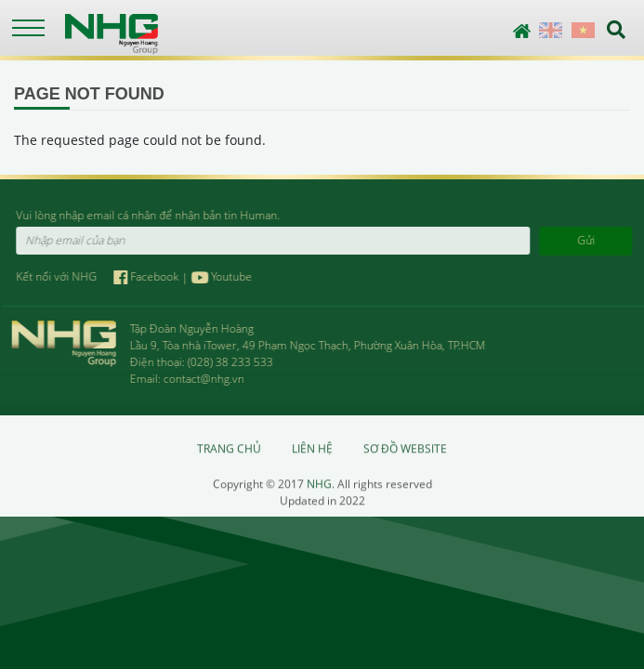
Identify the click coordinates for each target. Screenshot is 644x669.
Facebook (148, 276)
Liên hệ (312, 449)
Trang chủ (229, 449)
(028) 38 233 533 (230, 362)
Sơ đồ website (405, 449)
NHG (319, 485)
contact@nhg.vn (203, 379)
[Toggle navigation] (28, 28)
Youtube (222, 276)
